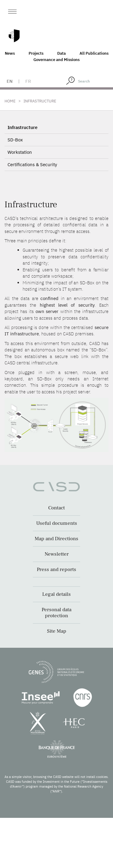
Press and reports (56, 570)
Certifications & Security (32, 165)
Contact (56, 508)
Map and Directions (56, 539)
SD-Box (15, 140)
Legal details (56, 594)
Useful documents (57, 523)
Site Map (57, 631)
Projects (36, 53)
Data (61, 53)
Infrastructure (22, 127)
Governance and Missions (56, 60)
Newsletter (57, 554)
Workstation (20, 152)
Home (10, 101)
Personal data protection (56, 613)
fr (28, 81)
